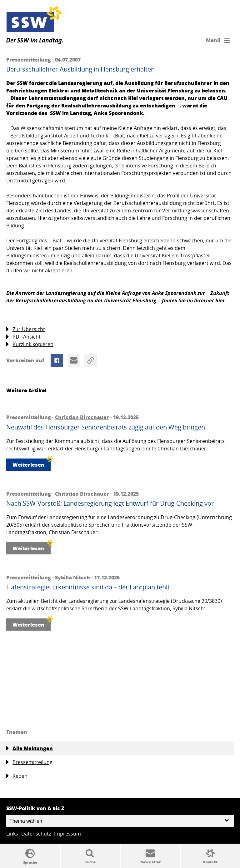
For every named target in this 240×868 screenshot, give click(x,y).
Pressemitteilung (29, 762)
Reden (17, 776)
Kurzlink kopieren (30, 344)
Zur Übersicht (26, 329)
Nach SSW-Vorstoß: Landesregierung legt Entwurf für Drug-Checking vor (110, 503)
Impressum (67, 834)
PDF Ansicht (23, 337)
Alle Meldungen (30, 748)
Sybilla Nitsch (72, 577)
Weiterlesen (32, 463)
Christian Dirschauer (82, 417)
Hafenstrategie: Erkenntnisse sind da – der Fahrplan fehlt (88, 587)
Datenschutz (36, 834)
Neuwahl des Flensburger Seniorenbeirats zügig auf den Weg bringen (106, 427)
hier (220, 300)
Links (12, 834)
